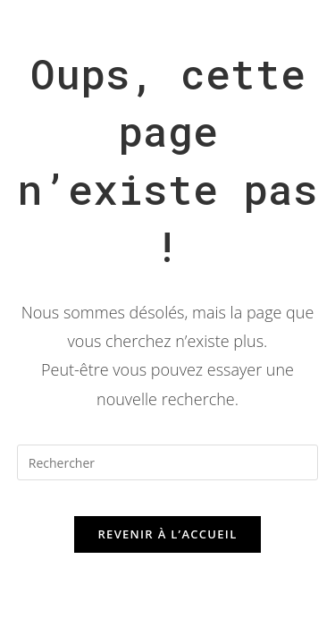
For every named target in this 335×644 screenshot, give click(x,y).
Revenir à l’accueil (167, 534)
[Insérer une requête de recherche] (168, 462)
